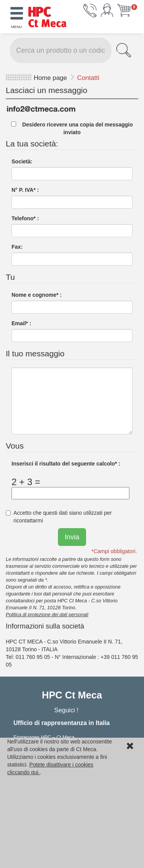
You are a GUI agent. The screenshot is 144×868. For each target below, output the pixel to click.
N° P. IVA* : (25, 190)
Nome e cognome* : (37, 295)
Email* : (21, 323)
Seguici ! (67, 710)
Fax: (17, 247)
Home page (50, 78)
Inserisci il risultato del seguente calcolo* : (66, 464)
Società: (22, 161)
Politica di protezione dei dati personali (47, 615)
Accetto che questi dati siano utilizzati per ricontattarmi (59, 517)
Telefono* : (25, 218)
